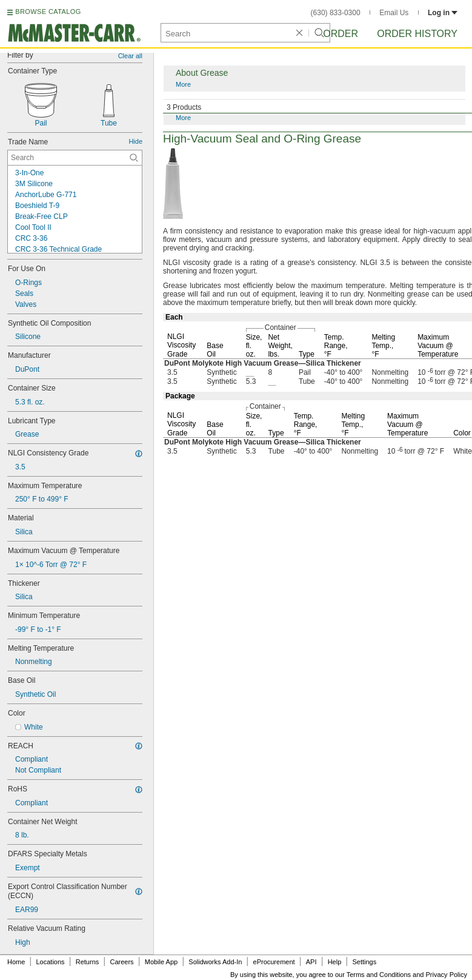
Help (335, 962)
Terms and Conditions (379, 975)
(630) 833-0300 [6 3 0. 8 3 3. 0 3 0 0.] (336, 13)
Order (341, 34)
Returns (88, 962)
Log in (443, 13)
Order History (417, 34)
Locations (51, 962)
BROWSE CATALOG (48, 12)
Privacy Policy (447, 975)
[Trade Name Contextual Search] (75, 158)
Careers (121, 962)
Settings (364, 962)
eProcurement (274, 962)
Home (16, 962)
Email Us (394, 13)
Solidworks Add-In (215, 962)
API (311, 962)
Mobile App (161, 962)
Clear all (130, 56)
